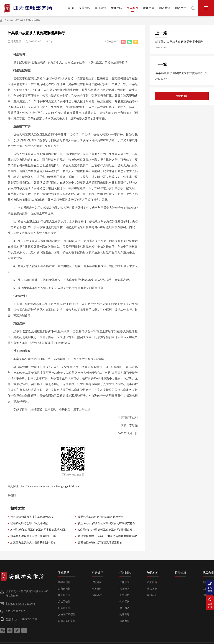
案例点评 (152, 595)
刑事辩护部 (64, 608)
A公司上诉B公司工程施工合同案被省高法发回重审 (40, 530)
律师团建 (181, 572)
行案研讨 (97, 595)
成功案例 (36, 20)
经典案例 (26, 20)
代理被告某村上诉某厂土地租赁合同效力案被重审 (107, 536)
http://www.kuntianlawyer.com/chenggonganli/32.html (50, 486)
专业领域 (64, 572)
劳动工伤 (124, 602)
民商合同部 (64, 589)
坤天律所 (16, 42)
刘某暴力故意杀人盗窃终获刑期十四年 (33, 543)
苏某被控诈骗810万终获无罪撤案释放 (100, 543)
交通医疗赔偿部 (67, 614)
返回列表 (182, 96)
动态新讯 (208, 572)
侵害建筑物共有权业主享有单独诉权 (32, 517)
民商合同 (124, 589)
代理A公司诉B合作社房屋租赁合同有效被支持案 (107, 523)
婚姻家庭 (124, 621)
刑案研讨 (97, 589)
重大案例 (152, 589)
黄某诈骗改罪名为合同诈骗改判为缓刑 (101, 517)
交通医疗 (124, 614)
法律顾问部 (64, 582)
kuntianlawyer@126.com (21, 604)
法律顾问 (124, 582)
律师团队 (125, 572)
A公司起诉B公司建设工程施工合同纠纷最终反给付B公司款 (113, 530)
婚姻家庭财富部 (67, 621)
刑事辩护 (124, 595)
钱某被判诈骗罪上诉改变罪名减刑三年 (33, 536)
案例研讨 (97, 572)
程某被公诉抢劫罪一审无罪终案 (29, 523)
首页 (17, 20)
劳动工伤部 (64, 602)
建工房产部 (64, 595)
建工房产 (124, 608)
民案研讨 (97, 582)
